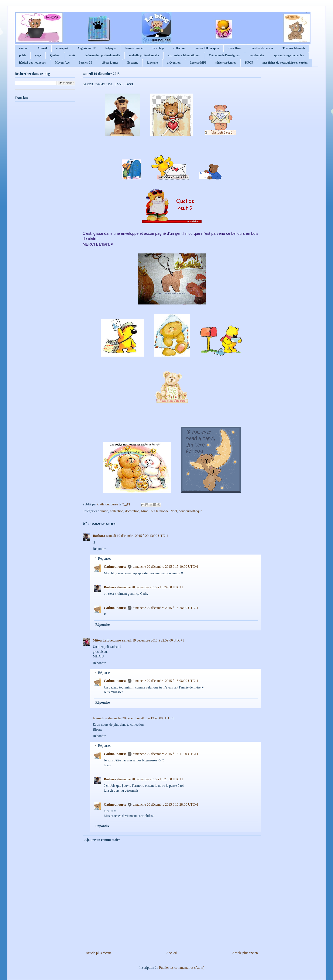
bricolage (158, 48)
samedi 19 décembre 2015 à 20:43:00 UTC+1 (138, 536)
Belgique (110, 48)
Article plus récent (98, 953)
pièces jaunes (110, 63)
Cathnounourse (115, 567)
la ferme (152, 63)
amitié (104, 511)
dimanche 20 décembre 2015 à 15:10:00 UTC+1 (166, 567)
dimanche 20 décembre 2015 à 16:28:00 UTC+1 (166, 608)
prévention (174, 63)
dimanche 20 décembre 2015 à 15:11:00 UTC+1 (166, 754)
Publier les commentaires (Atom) (182, 968)
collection (180, 48)
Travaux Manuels (294, 48)
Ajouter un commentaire (102, 840)
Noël (174, 511)
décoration (132, 511)
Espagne (133, 63)
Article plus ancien (245, 953)
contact (24, 48)
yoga (38, 55)
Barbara (99, 536)
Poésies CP (85, 63)
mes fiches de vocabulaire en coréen (285, 63)
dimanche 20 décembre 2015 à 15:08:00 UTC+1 (166, 681)
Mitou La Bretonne (107, 640)
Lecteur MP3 (198, 63)
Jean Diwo (235, 48)
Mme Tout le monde (155, 511)
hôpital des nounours (32, 63)
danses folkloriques (207, 48)
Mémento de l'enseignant (225, 55)
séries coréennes (226, 63)
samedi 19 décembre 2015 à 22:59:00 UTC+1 (153, 640)
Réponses (105, 558)
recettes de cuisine (262, 48)
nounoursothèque (190, 511)
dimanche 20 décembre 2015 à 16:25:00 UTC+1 (150, 779)
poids (23, 55)
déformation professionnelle (102, 55)
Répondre (99, 549)
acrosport (62, 48)
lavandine (100, 718)
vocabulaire (257, 55)
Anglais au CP (86, 48)
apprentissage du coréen (289, 55)
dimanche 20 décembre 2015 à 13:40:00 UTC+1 (141, 718)
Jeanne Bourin (134, 48)
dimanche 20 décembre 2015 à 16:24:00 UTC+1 (150, 587)
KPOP (249, 63)
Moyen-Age (62, 63)
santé (72, 55)
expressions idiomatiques (184, 55)
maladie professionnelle (144, 55)
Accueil (42, 48)
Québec (55, 55)
